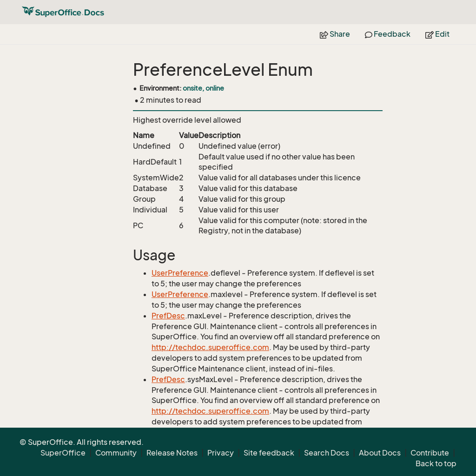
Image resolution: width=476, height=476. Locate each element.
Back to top (436, 463)
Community (116, 453)
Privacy (221, 453)
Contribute (430, 453)
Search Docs (327, 453)
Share (335, 34)
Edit (437, 34)
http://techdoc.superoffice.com (210, 347)
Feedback (388, 34)
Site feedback (269, 453)
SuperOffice (63, 453)
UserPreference (180, 273)
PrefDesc (168, 316)
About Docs (380, 453)
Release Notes (172, 453)
